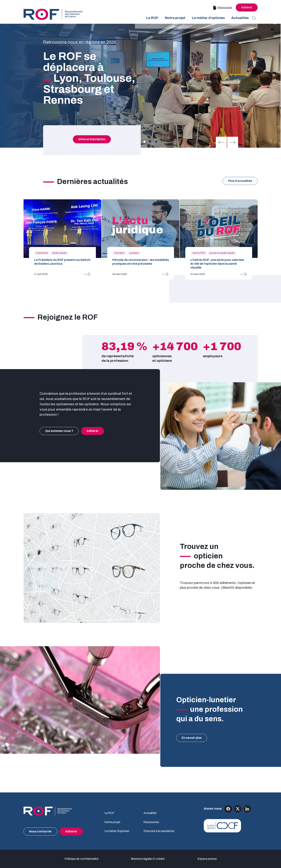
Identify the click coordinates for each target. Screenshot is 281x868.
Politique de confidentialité (81, 859)
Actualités (150, 813)
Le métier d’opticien (117, 831)
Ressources (222, 8)
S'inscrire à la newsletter (159, 831)
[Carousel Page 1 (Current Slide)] (144, 142)
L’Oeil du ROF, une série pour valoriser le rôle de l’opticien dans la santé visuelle (217, 264)
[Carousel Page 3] (156, 142)
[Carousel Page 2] (150, 142)
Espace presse (207, 859)
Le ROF (109, 813)
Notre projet (112, 822)
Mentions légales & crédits (148, 859)
